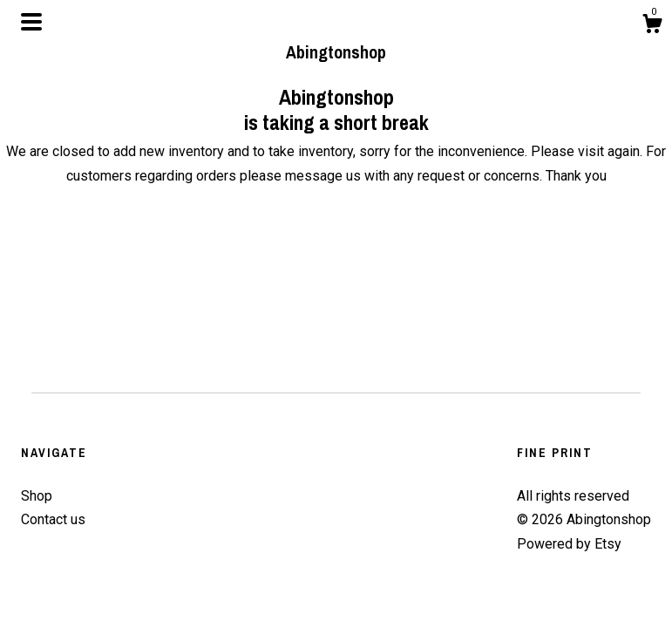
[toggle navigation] (31, 22)
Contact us (53, 519)
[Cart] (652, 26)
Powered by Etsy (569, 544)
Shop (37, 496)
